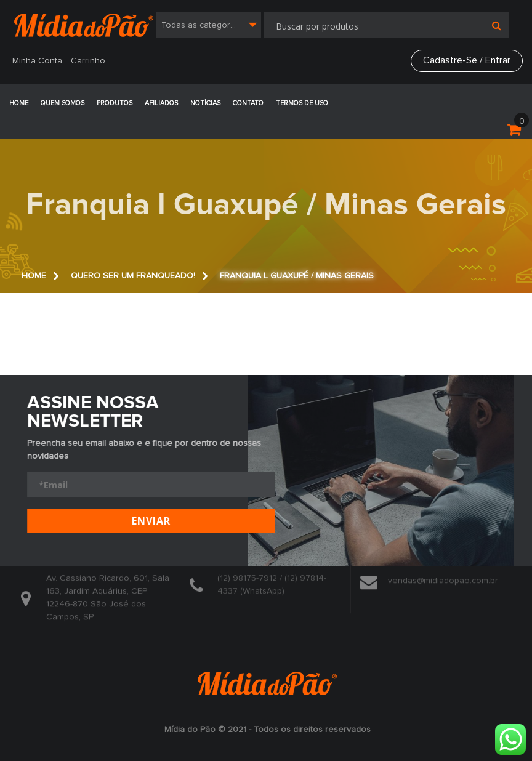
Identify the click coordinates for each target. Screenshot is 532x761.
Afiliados (161, 103)
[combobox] (209, 25)
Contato (248, 103)
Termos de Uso (302, 103)
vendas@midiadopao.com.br (443, 578)
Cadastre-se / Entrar (467, 60)
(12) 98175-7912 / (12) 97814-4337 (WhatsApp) (272, 582)
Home (19, 103)
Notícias (205, 103)
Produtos (115, 103)
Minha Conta (37, 61)
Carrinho (88, 61)
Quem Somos (62, 103)
